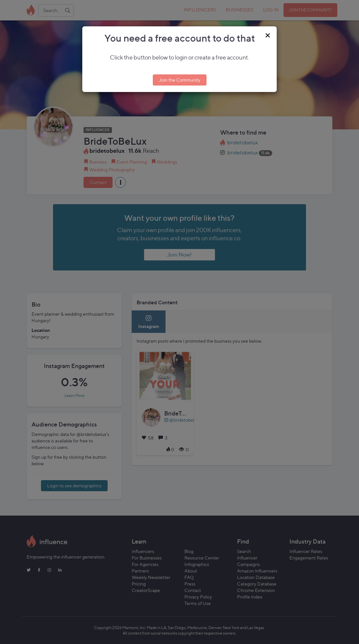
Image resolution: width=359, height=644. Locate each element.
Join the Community (180, 80)
